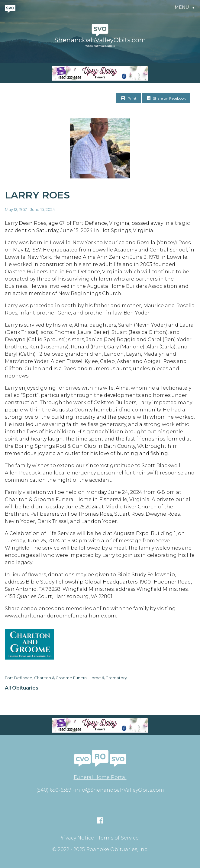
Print (129, 98)
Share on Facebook (166, 98)
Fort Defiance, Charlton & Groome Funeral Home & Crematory (66, 678)
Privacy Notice (76, 838)
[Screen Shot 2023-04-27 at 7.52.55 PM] (100, 73)
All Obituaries (22, 688)
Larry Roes (37, 195)
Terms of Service (118, 838)
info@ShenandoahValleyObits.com (119, 790)
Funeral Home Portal (100, 777)
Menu (185, 7)
